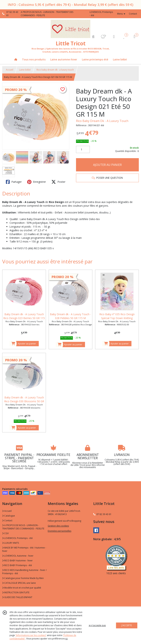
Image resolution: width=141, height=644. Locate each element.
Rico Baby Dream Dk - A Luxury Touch (102, 121)
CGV (5, 533)
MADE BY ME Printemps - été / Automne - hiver (24, 549)
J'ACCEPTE (127, 625)
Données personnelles (59, 531)
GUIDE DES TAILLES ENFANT (17, 597)
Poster (58, 182)
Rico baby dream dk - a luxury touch (55, 70)
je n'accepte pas (97, 625)
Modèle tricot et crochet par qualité (22, 588)
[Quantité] (83, 150)
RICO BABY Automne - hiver (17, 561)
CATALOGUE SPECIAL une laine (19, 583)
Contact (133, 14)
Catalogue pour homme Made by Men (23, 578)
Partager (14, 182)
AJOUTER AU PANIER (107, 165)
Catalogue (9, 516)
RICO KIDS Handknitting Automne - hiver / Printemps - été (24, 572)
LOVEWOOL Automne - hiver (18, 556)
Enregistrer (37, 182)
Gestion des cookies (58, 526)
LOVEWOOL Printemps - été (17, 538)
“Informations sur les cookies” (31, 635)
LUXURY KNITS (11, 543)
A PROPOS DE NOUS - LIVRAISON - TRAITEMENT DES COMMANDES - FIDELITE (23, 527)
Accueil (10, 70)
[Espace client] (114, 36)
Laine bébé (25, 70)
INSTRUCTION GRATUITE (16, 592)
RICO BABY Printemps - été (17, 565)
